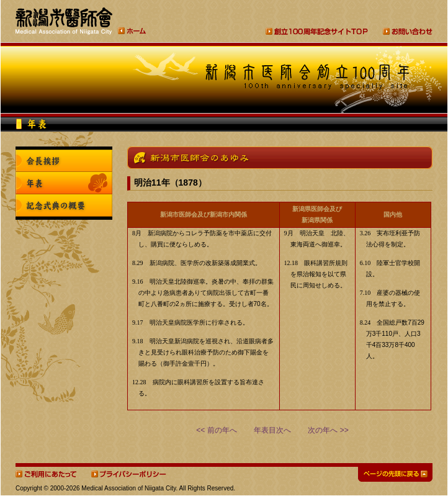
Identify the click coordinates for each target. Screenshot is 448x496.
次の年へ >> (328, 430)
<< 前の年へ (216, 430)
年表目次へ (272, 430)
